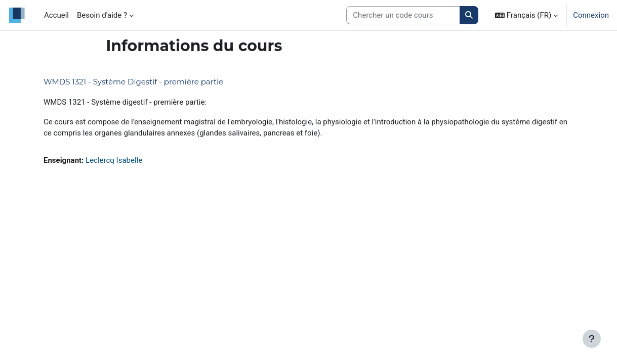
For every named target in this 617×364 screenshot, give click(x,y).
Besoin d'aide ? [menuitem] (102, 15)
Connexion (591, 15)
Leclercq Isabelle (114, 160)
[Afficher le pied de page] (592, 339)
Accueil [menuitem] (56, 15)
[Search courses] (403, 15)
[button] (526, 15)
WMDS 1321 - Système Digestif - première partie (133, 82)
